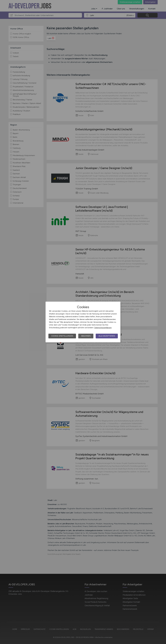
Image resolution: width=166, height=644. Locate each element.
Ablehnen (86, 336)
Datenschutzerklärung (103, 328)
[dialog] (83, 322)
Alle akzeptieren (107, 336)
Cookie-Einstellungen (62, 336)
